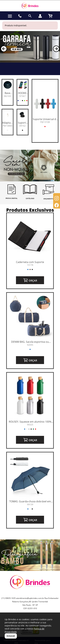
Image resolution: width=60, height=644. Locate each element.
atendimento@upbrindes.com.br (30, 598)
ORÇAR (30, 280)
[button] (4, 49)
